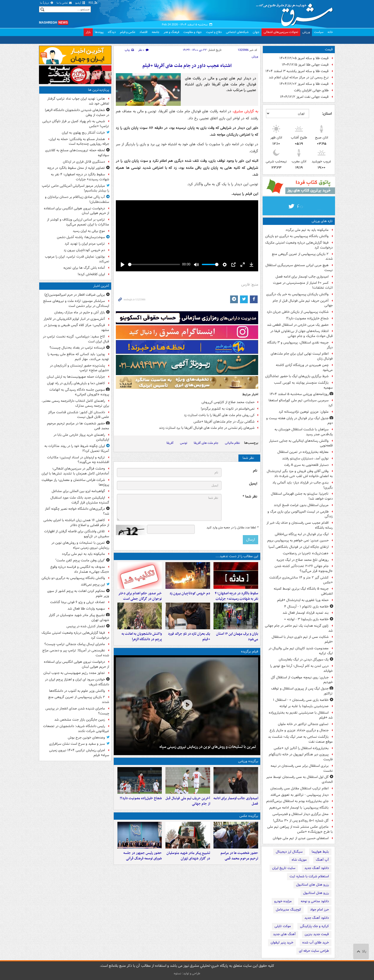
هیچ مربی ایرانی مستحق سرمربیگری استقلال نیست (299, 268)
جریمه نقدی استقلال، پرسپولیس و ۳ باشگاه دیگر (300, 345)
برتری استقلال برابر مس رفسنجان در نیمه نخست (302, 768)
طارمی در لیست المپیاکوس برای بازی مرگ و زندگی (300, 514)
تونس (184, 443)
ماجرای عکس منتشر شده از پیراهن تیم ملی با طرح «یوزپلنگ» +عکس (300, 829)
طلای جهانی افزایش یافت (311, 90)
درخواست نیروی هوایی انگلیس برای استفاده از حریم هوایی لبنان (76, 211)
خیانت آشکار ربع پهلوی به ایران (83, 133)
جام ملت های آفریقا (206, 443)
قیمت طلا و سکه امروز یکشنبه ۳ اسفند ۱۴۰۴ (297, 71)
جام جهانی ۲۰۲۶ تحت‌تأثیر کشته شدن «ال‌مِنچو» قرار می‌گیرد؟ (304, 569)
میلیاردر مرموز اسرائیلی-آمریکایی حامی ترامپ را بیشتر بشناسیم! (75, 188)
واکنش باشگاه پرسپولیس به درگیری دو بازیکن (297, 236)
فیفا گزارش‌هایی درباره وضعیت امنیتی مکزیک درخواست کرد (299, 245)
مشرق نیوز (296, 13)
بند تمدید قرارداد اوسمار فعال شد (306, 613)
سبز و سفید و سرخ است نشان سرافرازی (77, 744)
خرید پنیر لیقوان (282, 943)
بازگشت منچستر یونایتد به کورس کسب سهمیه (303, 385)
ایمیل (253, 484)
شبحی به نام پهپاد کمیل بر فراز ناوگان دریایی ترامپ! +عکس (76, 124)
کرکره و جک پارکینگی (314, 926)
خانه (330, 32)
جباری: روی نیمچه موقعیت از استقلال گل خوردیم (302, 680)
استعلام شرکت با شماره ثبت (309, 876)
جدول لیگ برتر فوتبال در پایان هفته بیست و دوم (299, 421)
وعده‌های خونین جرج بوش (86, 738)
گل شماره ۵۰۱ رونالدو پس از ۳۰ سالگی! (301, 821)
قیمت (329, 49)
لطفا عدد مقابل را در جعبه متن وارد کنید (232, 528)
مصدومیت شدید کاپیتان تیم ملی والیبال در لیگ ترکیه (301, 651)
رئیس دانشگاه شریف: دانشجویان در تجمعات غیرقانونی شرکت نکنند (76, 729)
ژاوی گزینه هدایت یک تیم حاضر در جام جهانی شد (299, 628)
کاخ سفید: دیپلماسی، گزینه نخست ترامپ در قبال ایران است (76, 339)
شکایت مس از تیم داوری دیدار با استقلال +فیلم (302, 639)
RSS (93, 3)
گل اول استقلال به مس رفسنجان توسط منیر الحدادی (299, 779)
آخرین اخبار (101, 286)
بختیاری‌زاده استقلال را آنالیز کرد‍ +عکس (301, 748)
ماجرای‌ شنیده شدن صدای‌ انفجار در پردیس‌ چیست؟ (77, 711)
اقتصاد (143, 32)
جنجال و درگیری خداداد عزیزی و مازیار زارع (299, 730)
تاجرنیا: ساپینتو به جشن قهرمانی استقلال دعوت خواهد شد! (302, 496)
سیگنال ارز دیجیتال (289, 852)
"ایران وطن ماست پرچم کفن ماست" (80, 560)
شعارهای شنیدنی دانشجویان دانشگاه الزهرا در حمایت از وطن (77, 113)
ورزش (306, 32)
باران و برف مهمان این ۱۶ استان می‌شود (237, 645)
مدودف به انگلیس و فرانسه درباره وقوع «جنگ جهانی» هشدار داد (80, 569)
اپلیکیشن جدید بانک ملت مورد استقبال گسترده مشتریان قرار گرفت (80, 500)
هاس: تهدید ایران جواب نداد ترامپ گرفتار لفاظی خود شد (78, 101)
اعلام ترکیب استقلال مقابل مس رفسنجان (299, 788)
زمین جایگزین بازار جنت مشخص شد (80, 720)
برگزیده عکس (249, 829)
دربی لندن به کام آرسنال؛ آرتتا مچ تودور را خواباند (301, 668)
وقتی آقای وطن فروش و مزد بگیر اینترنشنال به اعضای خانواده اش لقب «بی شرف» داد (300, 474)
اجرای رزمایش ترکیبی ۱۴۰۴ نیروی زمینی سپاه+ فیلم (79, 753)
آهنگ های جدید (284, 934)
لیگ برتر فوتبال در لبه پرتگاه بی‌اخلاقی (302, 534)
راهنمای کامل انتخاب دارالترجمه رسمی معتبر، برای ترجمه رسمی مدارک (75, 403)
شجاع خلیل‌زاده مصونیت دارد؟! (307, 318)
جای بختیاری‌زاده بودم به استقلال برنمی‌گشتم (297, 801)
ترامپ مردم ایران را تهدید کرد (85, 244)
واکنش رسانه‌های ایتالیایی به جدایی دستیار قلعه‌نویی (301, 443)
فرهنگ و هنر (171, 32)
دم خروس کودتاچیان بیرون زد (190, 598)
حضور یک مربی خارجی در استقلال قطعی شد (298, 325)
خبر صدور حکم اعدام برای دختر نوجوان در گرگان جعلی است (140, 601)
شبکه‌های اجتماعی (237, 32)
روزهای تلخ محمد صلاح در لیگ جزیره (303, 560)
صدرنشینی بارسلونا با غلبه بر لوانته (304, 706)
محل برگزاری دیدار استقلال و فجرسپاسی (300, 814)
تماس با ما (64, 3)
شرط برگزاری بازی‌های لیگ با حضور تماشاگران (297, 376)
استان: (327, 114)
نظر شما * (250, 497)
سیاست (319, 32)
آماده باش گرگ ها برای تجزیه (84, 268)
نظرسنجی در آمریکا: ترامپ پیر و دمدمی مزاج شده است (76, 653)
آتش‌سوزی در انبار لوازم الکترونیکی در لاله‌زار (74, 319)
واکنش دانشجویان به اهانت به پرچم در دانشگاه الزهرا (142, 645)
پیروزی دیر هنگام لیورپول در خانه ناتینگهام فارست (301, 757)
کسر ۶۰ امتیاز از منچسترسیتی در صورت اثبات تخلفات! (303, 285)
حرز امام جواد (319, 910)
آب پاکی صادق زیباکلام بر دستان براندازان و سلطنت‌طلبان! (77, 199)
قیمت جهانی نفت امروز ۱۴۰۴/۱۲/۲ (304, 97)
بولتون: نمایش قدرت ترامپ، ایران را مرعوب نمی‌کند (77, 259)
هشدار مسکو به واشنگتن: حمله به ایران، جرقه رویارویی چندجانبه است (79, 142)
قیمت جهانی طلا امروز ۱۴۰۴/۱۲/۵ (305, 65)
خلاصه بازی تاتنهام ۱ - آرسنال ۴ (306, 607)
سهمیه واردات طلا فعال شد (86, 609)
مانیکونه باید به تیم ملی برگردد (307, 230)
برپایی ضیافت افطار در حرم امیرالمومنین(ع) (75, 295)
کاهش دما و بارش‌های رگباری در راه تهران (76, 383)
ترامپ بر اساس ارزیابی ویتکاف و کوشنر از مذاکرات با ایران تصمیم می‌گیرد (78, 222)
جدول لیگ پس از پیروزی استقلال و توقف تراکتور (302, 691)
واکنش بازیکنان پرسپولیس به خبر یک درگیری (297, 294)
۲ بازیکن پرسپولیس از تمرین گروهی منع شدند (302, 257)
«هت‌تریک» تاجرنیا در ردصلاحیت (306, 553)
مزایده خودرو (283, 901)
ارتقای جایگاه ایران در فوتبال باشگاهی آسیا (299, 547)
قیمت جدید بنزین (317, 934)
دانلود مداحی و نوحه (315, 901)
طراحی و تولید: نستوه (187, 973)
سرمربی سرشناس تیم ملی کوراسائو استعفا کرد (301, 403)
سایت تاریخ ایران (284, 868)
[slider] (154, 264)
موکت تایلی (283, 926)
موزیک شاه (299, 860)
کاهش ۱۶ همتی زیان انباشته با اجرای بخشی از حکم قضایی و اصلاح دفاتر (76, 523)
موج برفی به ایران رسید (89, 231)
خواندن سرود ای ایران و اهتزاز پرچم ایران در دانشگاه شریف (77, 682)
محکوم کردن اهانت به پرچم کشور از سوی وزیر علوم (78, 593)
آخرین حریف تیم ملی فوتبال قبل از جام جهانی (303, 303)
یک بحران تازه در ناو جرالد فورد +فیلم (189, 645)
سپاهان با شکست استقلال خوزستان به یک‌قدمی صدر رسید (304, 432)
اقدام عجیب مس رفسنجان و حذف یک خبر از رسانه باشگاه (300, 525)
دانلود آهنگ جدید (317, 868)
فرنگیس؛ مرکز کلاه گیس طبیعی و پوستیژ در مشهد (76, 328)
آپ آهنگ (322, 860)
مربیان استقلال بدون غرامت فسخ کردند (301, 505)
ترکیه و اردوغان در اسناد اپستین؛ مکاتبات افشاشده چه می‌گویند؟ (78, 460)
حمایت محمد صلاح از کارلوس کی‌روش (228, 402)
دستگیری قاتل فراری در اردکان (84, 162)
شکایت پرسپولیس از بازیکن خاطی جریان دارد (298, 312)
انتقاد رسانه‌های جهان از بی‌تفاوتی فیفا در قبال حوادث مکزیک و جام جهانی (302, 334)
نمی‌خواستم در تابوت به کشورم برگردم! (228, 409)
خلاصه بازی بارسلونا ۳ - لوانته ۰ (306, 619)
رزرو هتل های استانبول (312, 885)
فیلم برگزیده (250, 660)
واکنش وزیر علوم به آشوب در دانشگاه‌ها (77, 691)
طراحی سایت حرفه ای (314, 951)
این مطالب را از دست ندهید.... (237, 556)
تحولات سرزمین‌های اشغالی (281, 32)
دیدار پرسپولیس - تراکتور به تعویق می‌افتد (299, 795)
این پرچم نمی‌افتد (93, 585)
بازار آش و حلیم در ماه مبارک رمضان (80, 312)
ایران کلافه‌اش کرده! (91, 274)
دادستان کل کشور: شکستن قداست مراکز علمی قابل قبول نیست (79, 415)
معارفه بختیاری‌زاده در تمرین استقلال (303, 452)
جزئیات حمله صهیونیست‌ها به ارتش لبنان (76, 377)
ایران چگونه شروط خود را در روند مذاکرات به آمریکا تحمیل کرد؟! (77, 448)
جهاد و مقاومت (193, 32)
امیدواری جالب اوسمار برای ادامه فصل (302, 277)
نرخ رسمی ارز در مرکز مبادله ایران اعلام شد (299, 77)
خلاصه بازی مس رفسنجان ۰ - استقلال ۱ (301, 700)
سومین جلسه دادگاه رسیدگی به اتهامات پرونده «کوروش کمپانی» (79, 392)
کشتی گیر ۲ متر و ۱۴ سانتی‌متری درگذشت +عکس (301, 580)
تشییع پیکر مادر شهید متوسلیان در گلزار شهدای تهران (188, 873)
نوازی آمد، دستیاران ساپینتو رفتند (305, 458)
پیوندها (99, 32)
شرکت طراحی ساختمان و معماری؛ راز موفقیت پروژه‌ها (75, 482)
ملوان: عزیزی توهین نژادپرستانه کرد (304, 412)
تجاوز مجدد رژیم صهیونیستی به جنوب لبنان (74, 673)
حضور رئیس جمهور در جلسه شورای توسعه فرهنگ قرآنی (143, 873)
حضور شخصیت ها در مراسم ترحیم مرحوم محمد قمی (239, 873)
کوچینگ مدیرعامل (288, 910)
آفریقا (170, 443)
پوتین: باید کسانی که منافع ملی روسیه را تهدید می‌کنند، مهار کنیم (78, 357)
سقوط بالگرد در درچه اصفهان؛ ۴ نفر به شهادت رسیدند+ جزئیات (236, 601)
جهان (256, 32)
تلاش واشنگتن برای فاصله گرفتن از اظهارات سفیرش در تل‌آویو (77, 534)
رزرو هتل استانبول (316, 893)
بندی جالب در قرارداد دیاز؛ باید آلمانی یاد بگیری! (303, 485)
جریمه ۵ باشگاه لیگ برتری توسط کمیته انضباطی (303, 591)
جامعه (156, 32)
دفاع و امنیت (214, 32)
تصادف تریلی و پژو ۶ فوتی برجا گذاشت (78, 602)
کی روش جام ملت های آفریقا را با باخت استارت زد (219, 415)
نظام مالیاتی (232, 443)
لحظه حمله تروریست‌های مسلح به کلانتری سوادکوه (77, 153)
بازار (88, 32)
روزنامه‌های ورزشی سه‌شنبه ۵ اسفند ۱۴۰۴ (299, 394)
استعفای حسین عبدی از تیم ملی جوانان (301, 838)
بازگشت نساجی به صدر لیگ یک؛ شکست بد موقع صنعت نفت (300, 739)
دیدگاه (112, 32)
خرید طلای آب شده (316, 943)
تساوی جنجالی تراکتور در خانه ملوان (303, 724)
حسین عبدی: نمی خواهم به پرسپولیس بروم (298, 540)
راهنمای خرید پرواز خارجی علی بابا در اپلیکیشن (81, 437)
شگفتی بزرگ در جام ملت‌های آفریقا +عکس (224, 422)
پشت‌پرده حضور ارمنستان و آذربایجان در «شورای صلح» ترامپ (79, 368)
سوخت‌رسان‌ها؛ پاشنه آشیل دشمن (81, 237)
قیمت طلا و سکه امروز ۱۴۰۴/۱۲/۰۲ (304, 84)
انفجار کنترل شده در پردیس (86, 626)
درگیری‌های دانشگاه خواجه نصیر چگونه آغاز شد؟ (77, 511)
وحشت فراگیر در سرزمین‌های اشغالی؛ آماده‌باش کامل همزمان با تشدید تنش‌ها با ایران (75, 471)
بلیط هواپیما (320, 852)
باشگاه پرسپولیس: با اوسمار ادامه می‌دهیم (299, 808)
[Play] (123, 265)
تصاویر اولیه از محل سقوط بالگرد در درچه (76, 168)
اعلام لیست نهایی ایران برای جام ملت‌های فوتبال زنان (302, 356)
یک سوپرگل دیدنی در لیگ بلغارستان (304, 660)
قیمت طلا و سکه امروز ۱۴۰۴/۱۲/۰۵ (304, 58)
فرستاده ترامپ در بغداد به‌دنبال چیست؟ (77, 348)
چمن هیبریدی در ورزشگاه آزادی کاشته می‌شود (304, 368)
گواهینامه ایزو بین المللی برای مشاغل (78, 491)
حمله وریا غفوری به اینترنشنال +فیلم (303, 600)
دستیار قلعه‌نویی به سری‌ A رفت (306, 465)
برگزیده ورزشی (248, 770)
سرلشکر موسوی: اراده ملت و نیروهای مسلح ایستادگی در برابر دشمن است (76, 303)
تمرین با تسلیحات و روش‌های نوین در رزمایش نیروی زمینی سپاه (208, 756)
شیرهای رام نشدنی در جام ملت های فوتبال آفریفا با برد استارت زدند (207, 428)
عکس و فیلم (128, 32)
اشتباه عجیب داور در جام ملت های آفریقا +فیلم (187, 66)
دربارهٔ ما (47, 3)
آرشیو (80, 3)
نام (255, 471)
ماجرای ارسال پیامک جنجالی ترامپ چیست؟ (75, 644)
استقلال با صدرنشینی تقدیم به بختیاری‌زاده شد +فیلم (301, 715)
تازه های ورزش (322, 221)
